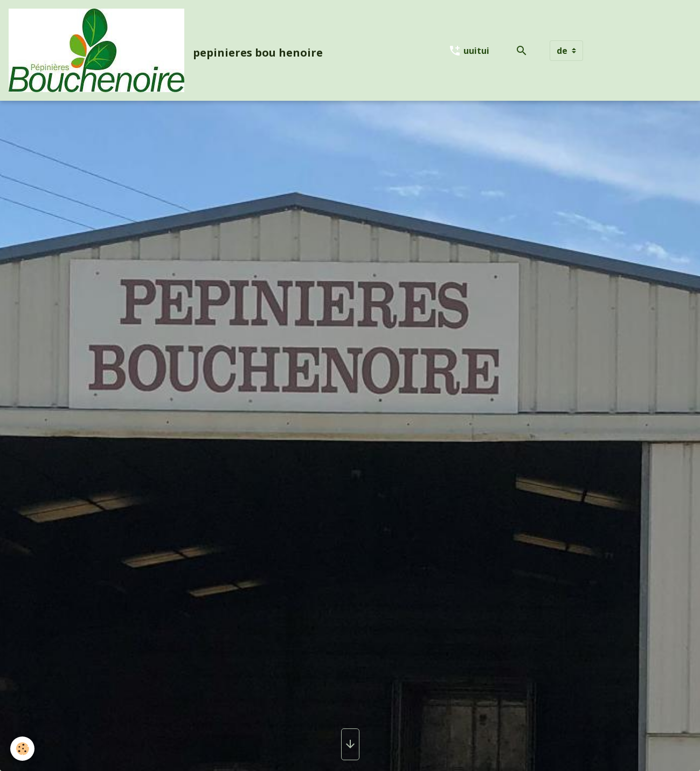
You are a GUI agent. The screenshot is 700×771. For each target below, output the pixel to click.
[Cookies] (23, 749)
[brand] (168, 50)
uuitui (469, 51)
